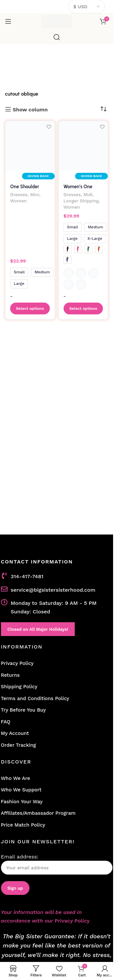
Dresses (19, 194)
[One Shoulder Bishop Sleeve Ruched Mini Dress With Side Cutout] (30, 146)
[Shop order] (103, 109)
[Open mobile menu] (8, 21)
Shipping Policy (19, 687)
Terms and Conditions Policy (35, 698)
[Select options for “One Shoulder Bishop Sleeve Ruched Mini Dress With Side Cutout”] (30, 308)
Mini (35, 194)
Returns (10, 675)
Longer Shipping (81, 201)
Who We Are (16, 778)
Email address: (57, 864)
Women (18, 201)
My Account (15, 733)
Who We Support (21, 790)
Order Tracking (19, 745)
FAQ (6, 722)
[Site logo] (57, 21)
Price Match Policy (23, 825)
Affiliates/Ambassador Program (38, 813)
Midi (88, 194)
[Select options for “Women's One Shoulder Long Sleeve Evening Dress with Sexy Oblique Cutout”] (83, 308)
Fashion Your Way (22, 802)
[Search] (57, 37)
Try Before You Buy (23, 710)
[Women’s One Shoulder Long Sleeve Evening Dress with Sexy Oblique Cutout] (83, 146)
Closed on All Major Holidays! (38, 629)
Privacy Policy (17, 663)
